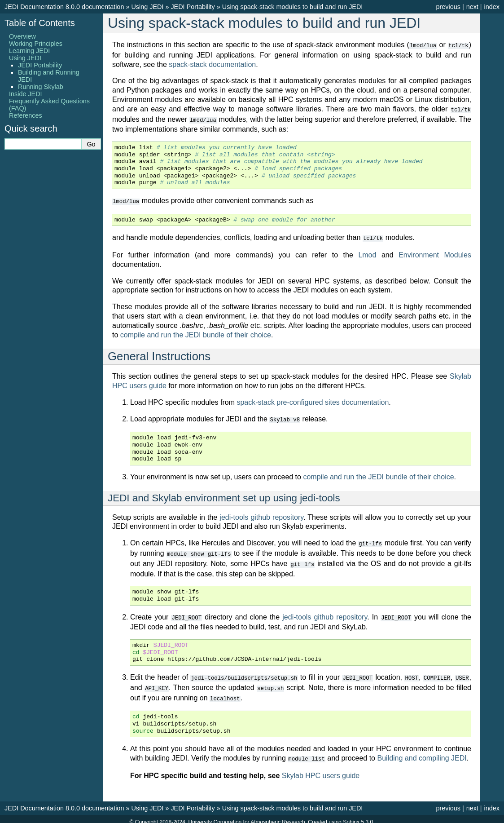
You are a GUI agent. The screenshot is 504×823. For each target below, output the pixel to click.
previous (448, 7)
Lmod (367, 253)
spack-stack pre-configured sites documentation (313, 400)
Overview (22, 36)
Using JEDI (147, 7)
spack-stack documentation (212, 64)
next (472, 7)
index (492, 7)
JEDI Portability (193, 7)
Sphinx (351, 816)
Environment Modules (435, 253)
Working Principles (36, 44)
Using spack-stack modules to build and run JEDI (293, 7)
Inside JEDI (26, 94)
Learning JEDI (29, 51)
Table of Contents (40, 23)
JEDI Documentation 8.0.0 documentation (64, 7)
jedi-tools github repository (261, 515)
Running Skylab (41, 87)
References (26, 115)
